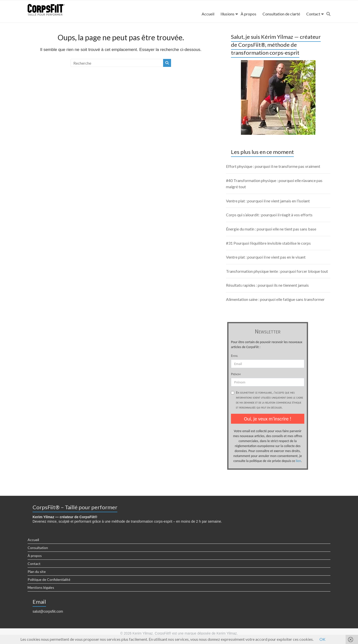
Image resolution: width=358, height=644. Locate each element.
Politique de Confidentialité (49, 579)
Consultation (38, 548)
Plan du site (37, 572)
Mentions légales (41, 587)
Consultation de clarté (281, 14)
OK (322, 639)
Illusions (227, 14)
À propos (248, 14)
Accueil (208, 14)
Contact (313, 14)
